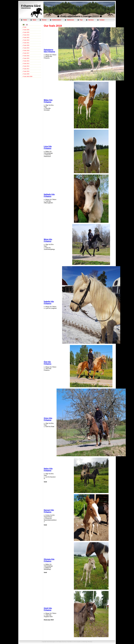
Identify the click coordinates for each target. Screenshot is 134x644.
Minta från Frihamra (48, 240)
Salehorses (71, 20)
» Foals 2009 (26, 74)
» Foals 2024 (26, 35)
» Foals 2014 (26, 61)
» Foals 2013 (26, 63)
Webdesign (85, 642)
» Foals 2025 (26, 32)
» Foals (24, 27)
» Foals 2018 (26, 50)
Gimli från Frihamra (48, 609)
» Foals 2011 (26, 69)
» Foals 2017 (26, 53)
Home (25, 20)
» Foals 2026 (26, 30)
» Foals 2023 (26, 37)
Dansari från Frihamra (49, 511)
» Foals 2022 (26, 40)
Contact (102, 20)
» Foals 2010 (26, 71)
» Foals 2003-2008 (27, 76)
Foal (81, 20)
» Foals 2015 (26, 58)
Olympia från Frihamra (49, 560)
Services (91, 20)
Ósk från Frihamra (48, 363)
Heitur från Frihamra (48, 470)
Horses (44, 20)
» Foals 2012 (26, 66)
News (34, 20)
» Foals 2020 (26, 45)
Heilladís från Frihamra (49, 195)
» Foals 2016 (26, 56)
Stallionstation (57, 20)
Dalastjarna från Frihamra (49, 51)
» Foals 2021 (26, 43)
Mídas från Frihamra (48, 101)
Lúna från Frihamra (48, 147)
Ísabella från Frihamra (49, 303)
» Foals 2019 (26, 48)
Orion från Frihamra (48, 419)
